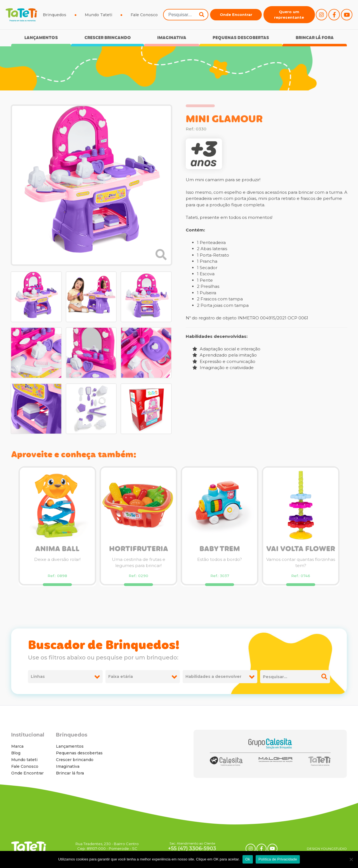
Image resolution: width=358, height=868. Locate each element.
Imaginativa (172, 38)
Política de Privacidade (278, 859)
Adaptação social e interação (226, 349)
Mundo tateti (24, 760)
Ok (248, 859)
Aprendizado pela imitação (225, 355)
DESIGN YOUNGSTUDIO (327, 849)
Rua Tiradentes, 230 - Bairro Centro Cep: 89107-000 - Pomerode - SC (107, 846)
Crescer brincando (108, 38)
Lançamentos (41, 38)
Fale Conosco (144, 15)
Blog (16, 753)
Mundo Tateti (98, 15)
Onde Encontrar (236, 15)
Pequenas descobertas (241, 38)
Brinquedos (55, 15)
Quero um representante (289, 15)
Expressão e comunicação (224, 361)
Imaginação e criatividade (223, 368)
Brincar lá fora (315, 38)
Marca (17, 746)
